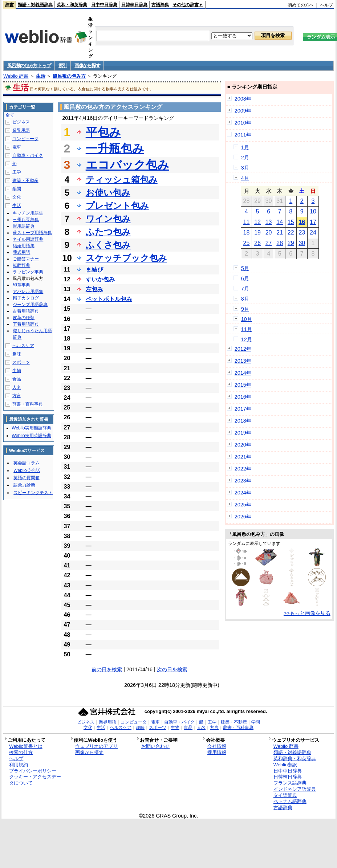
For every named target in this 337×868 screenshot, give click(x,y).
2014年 (243, 373)
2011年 (243, 135)
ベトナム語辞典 (290, 801)
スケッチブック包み (126, 258)
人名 (17, 387)
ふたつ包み (108, 232)
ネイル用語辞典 (28, 239)
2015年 (243, 385)
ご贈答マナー (26, 259)
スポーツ (21, 362)
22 (291, 233)
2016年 (243, 397)
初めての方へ (301, 5)
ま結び (94, 270)
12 (257, 222)
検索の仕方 (21, 752)
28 (280, 243)
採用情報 (217, 752)
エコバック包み (127, 165)
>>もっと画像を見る (307, 613)
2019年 (243, 433)
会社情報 (217, 746)
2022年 (243, 469)
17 (313, 222)
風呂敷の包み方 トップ (29, 66)
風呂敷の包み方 (69, 76)
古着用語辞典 (26, 311)
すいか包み (100, 279)
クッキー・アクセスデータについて (35, 780)
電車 (17, 147)
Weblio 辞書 (16, 76)
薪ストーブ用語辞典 (32, 233)
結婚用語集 (24, 246)
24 (313, 233)
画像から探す (87, 66)
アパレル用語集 (28, 292)
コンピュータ (25, 139)
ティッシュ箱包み (122, 180)
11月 (247, 329)
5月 (245, 268)
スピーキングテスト (33, 493)
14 (280, 222)
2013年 (243, 361)
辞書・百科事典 (28, 404)
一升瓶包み (115, 148)
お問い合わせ (155, 746)
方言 (17, 396)
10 (313, 211)
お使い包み (108, 193)
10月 (247, 319)
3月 (245, 168)
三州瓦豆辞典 (26, 220)
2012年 (243, 349)
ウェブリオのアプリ (96, 746)
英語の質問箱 (27, 478)
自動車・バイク (28, 155)
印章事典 (21, 285)
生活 (41, 76)
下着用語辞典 (26, 324)
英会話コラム (27, 463)
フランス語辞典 (290, 783)
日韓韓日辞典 (134, 5)
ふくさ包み (108, 245)
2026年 (243, 517)
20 (269, 233)
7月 (245, 289)
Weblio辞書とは (26, 746)
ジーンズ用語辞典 (30, 305)
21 (280, 233)
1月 (245, 147)
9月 (245, 309)
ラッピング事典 (28, 272)
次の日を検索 (172, 669)
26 (257, 243)
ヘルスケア (23, 346)
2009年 (243, 111)
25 (247, 243)
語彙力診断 (24, 485)
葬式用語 (21, 252)
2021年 (243, 457)
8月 (245, 299)
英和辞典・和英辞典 (295, 759)
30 (302, 243)
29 (291, 243)
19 (257, 233)
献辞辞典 (21, 265)
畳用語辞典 (24, 226)
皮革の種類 (24, 318)
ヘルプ (326, 5)
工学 (17, 172)
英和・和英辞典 (72, 5)
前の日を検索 (107, 669)
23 (302, 233)
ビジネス (21, 122)
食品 (17, 379)
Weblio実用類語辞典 (31, 428)
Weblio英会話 (27, 470)
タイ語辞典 (285, 795)
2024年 (243, 493)
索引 (63, 66)
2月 (245, 158)
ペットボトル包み (109, 299)
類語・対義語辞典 (35, 5)
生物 (17, 371)
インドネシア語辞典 (295, 789)
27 (269, 243)
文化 (17, 197)
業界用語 (21, 130)
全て (10, 115)
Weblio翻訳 (285, 765)
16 (302, 222)
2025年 (243, 505)
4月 (245, 178)
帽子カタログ (26, 298)
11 (247, 222)
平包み (103, 132)
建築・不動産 (25, 180)
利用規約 (19, 765)
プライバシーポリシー (33, 771)
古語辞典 (160, 5)
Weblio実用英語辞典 (31, 436)
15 (291, 222)
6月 (245, 278)
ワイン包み (108, 219)
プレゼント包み (117, 206)
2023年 (243, 481)
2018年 (243, 421)
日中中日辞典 (104, 5)
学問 (17, 189)
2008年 (243, 99)
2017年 (243, 409)
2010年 (243, 123)
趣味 (17, 354)
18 (247, 233)
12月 (247, 339)
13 (269, 222)
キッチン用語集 (28, 213)
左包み (94, 289)
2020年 (243, 445)
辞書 (9, 5)
